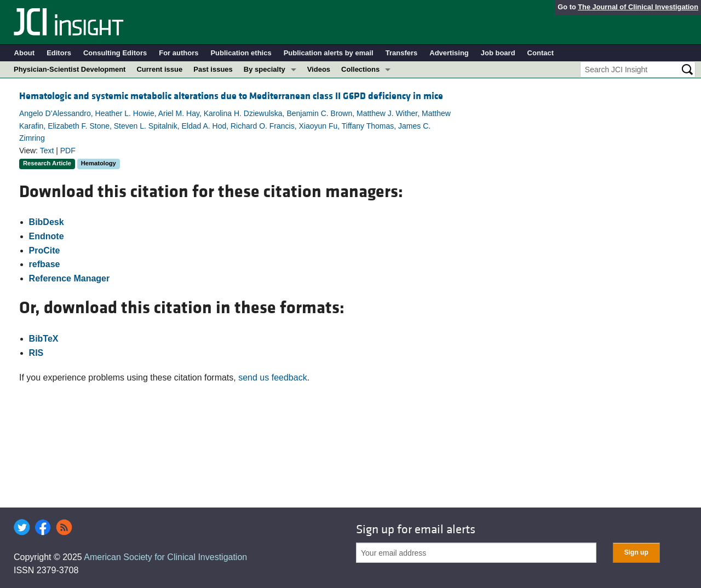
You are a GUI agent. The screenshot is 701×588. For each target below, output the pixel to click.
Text (47, 151)
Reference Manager (70, 278)
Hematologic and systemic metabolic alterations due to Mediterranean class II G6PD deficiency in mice (231, 96)
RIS (36, 353)
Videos (319, 69)
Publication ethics (241, 53)
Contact (541, 53)
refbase (45, 264)
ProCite (45, 250)
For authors (179, 53)
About (25, 53)
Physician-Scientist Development (70, 69)
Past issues (213, 69)
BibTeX (44, 339)
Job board (498, 53)
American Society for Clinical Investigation (165, 557)
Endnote (47, 236)
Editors (59, 53)
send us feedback (272, 377)
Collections (360, 69)
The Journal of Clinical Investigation (638, 7)
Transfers (402, 53)
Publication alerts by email (329, 53)
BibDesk (47, 222)
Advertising (449, 53)
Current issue (159, 69)
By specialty (265, 69)
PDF (68, 151)
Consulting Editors (115, 53)
